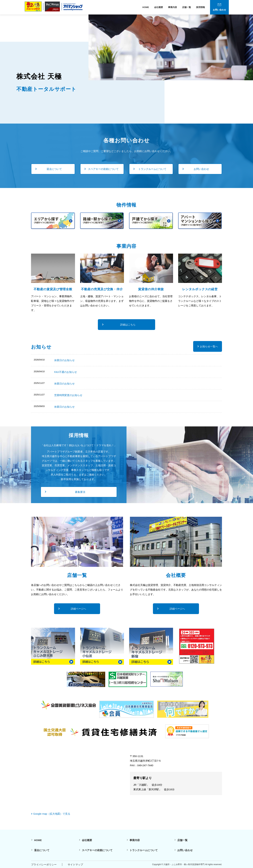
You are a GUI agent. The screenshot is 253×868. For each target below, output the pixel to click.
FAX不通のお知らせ (66, 372)
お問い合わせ (201, 169)
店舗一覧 (187, 7)
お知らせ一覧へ (209, 346)
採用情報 (200, 7)
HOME (146, 7)
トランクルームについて (152, 169)
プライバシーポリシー (44, 864)
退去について (54, 169)
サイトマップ (75, 864)
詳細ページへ (78, 609)
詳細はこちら (128, 325)
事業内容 (173, 7)
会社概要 (159, 7)
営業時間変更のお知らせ (68, 395)
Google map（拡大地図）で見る (52, 814)
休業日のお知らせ (64, 360)
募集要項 (80, 492)
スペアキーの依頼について (103, 169)
